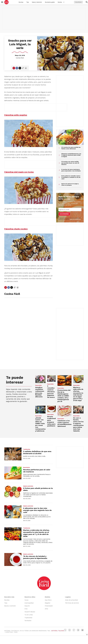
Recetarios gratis (50, 2)
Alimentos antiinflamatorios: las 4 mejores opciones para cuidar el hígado (71, 155)
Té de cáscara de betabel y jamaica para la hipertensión (35, 557)
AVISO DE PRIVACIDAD (75, 219)
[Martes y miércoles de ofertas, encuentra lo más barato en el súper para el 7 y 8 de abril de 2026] (13, 534)
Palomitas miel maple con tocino (19, 172)
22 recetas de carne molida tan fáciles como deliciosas (71, 148)
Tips (28, 2)
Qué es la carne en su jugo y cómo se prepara (70, 184)
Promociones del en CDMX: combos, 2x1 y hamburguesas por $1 (64, 396)
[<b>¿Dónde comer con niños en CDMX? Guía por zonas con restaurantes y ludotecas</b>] (40, 410)
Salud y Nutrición (37, 2)
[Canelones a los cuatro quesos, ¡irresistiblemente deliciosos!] (64, 411)
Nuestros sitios (30, 597)
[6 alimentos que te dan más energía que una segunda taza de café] (13, 512)
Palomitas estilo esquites (16, 115)
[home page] (6, 2)
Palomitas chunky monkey (16, 229)
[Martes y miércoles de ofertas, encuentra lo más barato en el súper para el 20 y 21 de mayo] (78, 379)
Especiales (38, 385)
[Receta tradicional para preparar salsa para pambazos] (52, 409)
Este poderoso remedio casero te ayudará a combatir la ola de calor (71, 177)
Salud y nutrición (28, 486)
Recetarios (27, 467)
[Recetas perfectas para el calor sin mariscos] (13, 473)
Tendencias (27, 449)
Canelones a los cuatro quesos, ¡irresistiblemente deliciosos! (64, 423)
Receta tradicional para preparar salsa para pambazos (52, 421)
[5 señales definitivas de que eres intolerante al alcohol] (13, 454)
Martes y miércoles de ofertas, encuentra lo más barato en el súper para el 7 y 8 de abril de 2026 (36, 533)
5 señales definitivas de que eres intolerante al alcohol (37, 452)
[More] (64, 2)
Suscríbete (78, 2)
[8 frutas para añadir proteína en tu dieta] (13, 492)
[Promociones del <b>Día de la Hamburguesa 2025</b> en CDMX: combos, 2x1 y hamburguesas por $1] (64, 380)
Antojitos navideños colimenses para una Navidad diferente (40, 392)
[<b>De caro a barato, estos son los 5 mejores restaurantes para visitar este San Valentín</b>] (78, 410)
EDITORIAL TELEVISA (58, 631)
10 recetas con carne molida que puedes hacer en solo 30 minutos (70, 163)
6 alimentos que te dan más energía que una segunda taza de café (37, 510)
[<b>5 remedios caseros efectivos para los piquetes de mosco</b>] (52, 378)
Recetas (21, 2)
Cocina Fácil (20, 58)
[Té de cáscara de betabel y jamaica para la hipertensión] (13, 559)
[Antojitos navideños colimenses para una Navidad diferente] (40, 379)
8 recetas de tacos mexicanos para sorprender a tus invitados (71, 170)
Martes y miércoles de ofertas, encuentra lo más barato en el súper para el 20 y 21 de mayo (78, 394)
